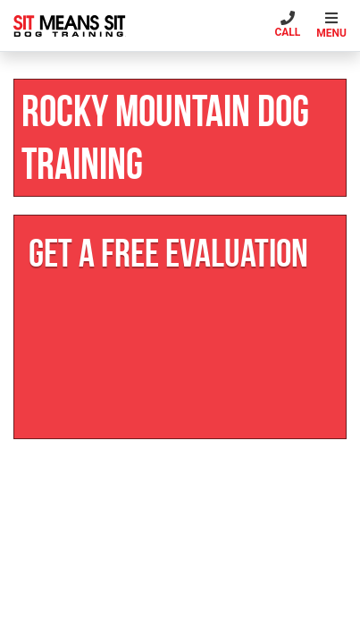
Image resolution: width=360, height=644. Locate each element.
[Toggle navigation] (334, 25)
